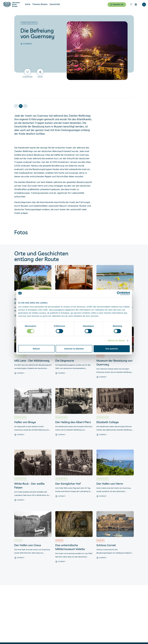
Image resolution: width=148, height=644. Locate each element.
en (25, 106)
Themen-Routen (40, 5)
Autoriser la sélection (74, 349)
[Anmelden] (144, 5)
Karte (28, 5)
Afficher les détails (116, 341)
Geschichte (55, 5)
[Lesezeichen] (131, 5)
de (21, 106)
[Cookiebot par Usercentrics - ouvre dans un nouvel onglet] (119, 293)
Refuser (36, 349)
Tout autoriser (112, 349)
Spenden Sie (117, 5)
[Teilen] (40, 72)
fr (16, 106)
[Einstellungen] (136, 5)
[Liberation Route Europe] (12, 5)
